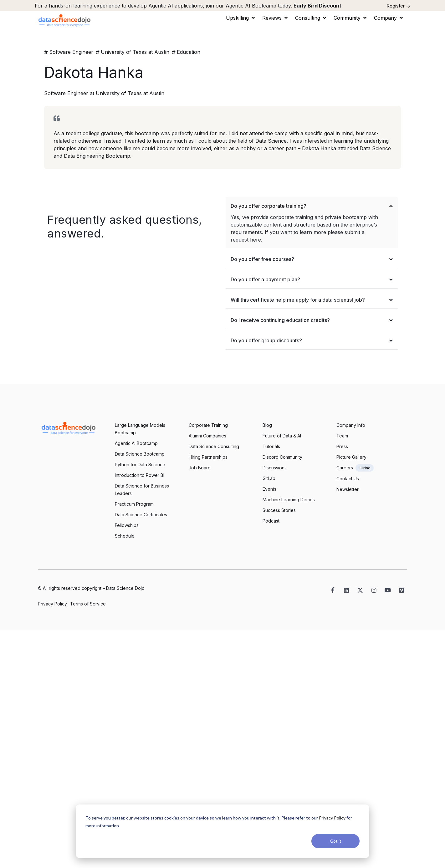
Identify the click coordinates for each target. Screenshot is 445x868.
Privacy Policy (332, 818)
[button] (241, 18)
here (256, 240)
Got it (336, 841)
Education (189, 52)
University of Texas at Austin (135, 52)
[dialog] (222, 831)
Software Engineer (71, 52)
